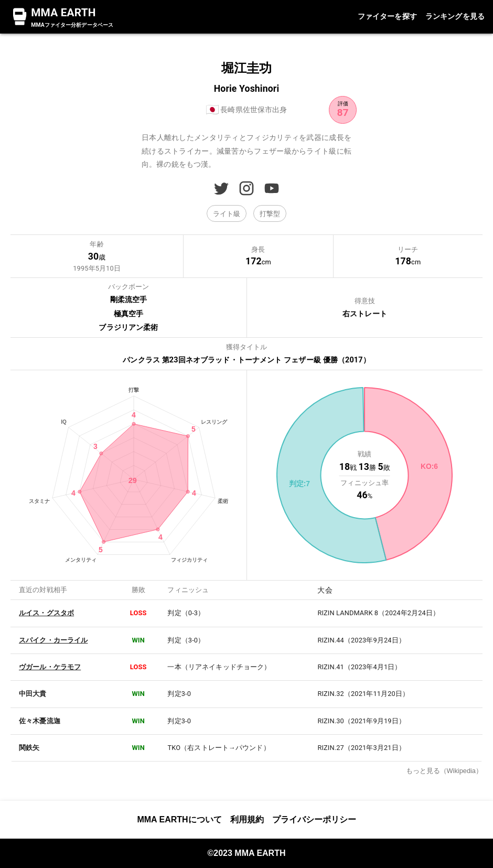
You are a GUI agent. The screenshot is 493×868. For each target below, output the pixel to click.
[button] (227, 213)
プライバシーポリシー (314, 819)
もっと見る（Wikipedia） (444, 771)
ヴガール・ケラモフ (50, 667)
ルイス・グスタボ (46, 613)
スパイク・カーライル (53, 640)
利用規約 (247, 819)
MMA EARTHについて (179, 819)
